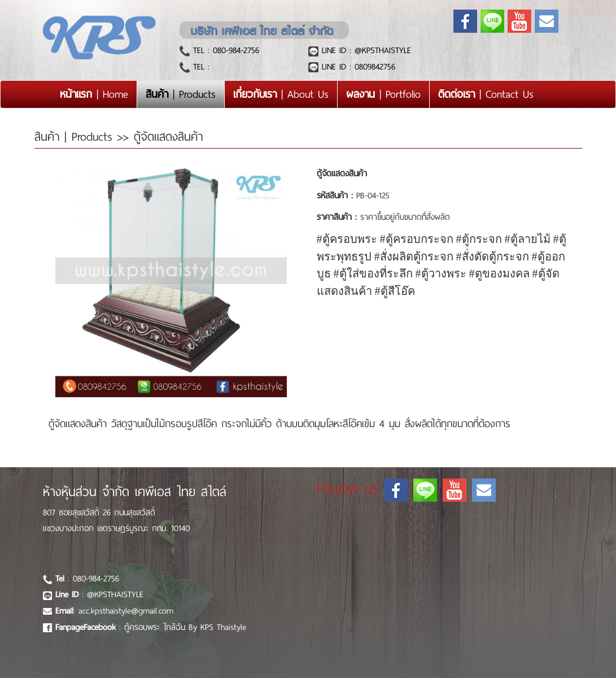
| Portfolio (383, 94)
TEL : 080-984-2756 (224, 50)
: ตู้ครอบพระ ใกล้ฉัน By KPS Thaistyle (151, 627)
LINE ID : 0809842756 (357, 67)
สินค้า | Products (76, 137)
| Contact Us (486, 94)
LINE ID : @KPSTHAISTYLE (365, 50)
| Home (98, 94)
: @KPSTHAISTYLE (99, 594)
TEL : (200, 67)
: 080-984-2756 (87, 579)
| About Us (281, 94)
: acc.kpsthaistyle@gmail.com (114, 611)
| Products (181, 94)
